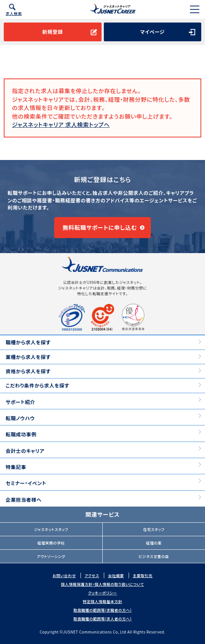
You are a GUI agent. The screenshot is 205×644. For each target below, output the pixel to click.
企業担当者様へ (24, 500)
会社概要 (116, 575)
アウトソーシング (51, 556)
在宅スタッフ (154, 529)
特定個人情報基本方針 (102, 601)
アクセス (92, 575)
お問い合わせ (64, 575)
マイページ (153, 32)
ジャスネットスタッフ (51, 529)
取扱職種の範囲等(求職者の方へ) (102, 610)
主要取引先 (143, 575)
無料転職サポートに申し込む (100, 227)
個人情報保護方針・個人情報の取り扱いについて (102, 584)
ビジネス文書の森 (154, 556)
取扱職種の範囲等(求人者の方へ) (102, 619)
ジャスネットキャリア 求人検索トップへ (61, 124)
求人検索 (14, 13)
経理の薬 (154, 543)
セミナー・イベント (26, 483)
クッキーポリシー (102, 593)
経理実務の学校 (51, 543)
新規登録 (52, 32)
